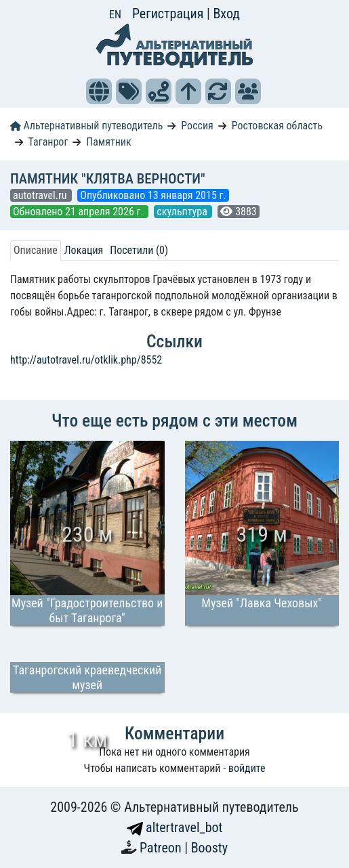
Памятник (108, 142)
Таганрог (48, 142)
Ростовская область (277, 126)
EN (115, 15)
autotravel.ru (41, 195)
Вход (226, 14)
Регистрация (169, 14)
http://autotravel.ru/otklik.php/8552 (86, 360)
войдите (247, 768)
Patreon (162, 848)
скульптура (183, 212)
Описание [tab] (36, 250)
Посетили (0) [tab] (139, 250)
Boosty (209, 848)
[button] (99, 91)
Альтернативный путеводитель (86, 126)
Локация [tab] (84, 250)
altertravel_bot (175, 827)
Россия (197, 126)
